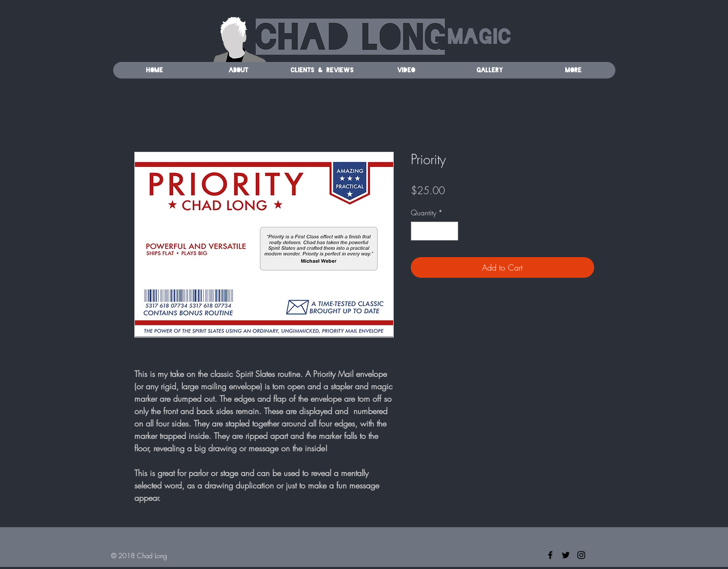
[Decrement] (419, 231)
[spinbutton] (435, 231)
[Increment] (450, 231)
